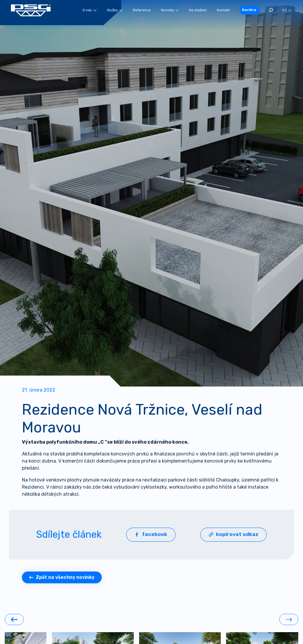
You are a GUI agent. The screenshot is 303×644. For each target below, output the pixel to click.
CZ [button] (287, 10)
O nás (90, 10)
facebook (151, 534)
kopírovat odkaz (234, 534)
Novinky (170, 10)
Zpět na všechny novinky (62, 577)
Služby (115, 10)
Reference (142, 10)
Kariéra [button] (249, 10)
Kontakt (223, 10)
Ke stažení (198, 10)
